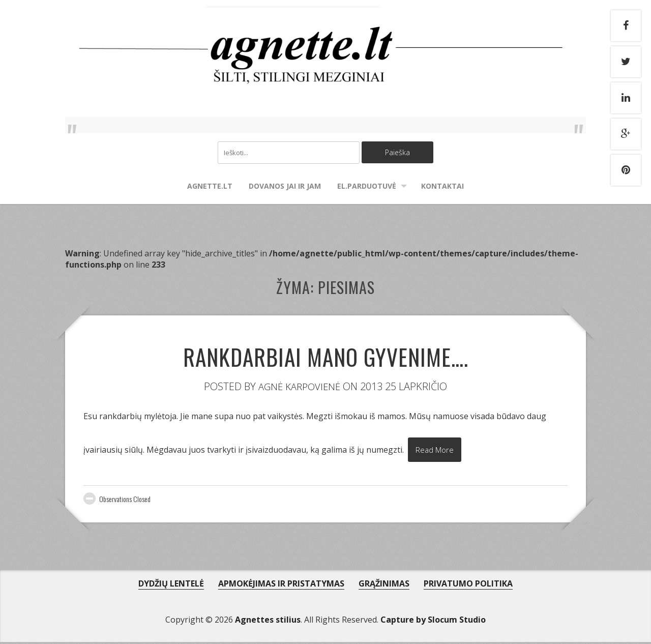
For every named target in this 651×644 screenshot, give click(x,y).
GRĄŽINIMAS (384, 586)
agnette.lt (210, 187)
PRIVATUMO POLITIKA (468, 586)
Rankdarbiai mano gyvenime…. (325, 355)
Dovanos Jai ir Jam (285, 187)
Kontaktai (442, 187)
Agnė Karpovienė (300, 387)
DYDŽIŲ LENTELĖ (171, 586)
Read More (436, 452)
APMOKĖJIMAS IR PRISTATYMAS (281, 586)
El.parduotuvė (367, 187)
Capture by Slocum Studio (433, 622)
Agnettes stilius (268, 622)
